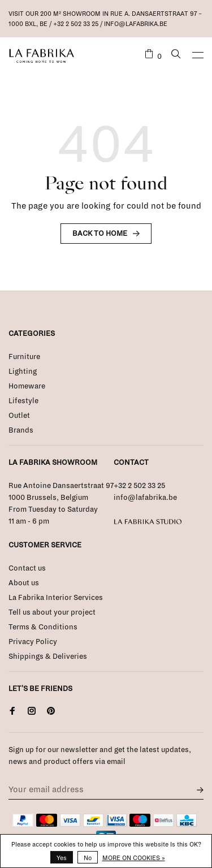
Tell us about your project (52, 612)
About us (24, 583)
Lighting (23, 372)
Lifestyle (23, 401)
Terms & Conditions (43, 627)
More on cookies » (134, 858)
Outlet (19, 416)
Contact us (27, 568)
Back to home (100, 234)
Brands (21, 430)
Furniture (24, 357)
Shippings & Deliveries (48, 657)
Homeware (27, 386)
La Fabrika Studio (148, 522)
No (88, 858)
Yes (62, 858)
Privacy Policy (33, 642)
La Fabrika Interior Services (56, 598)
